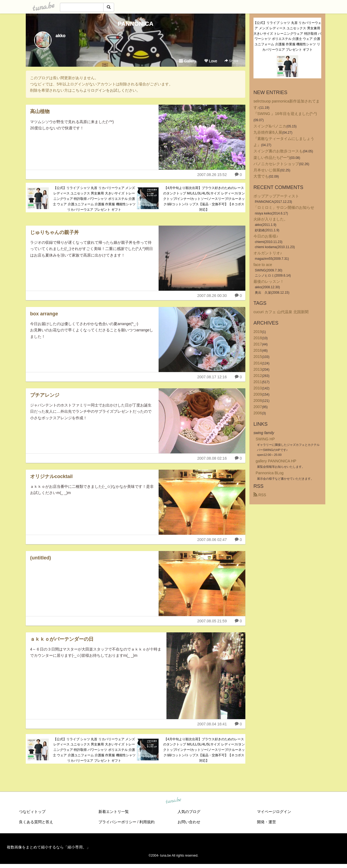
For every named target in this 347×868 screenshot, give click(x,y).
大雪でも (261, 176)
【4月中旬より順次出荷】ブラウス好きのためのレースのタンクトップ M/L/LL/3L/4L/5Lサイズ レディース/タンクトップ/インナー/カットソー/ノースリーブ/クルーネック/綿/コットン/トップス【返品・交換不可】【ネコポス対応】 (204, 199)
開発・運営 (266, 822)
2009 (258, 394)
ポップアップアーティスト (276, 196)
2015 (258, 357)
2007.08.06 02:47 (212, 540)
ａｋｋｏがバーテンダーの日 (62, 639)
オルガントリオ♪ (268, 253)
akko (60, 36)
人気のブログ (189, 812)
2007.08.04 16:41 (212, 724)
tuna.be (173, 800)
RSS (260, 495)
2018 (258, 338)
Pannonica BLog (270, 473)
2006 (258, 413)
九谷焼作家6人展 (268, 132)
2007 (258, 407)
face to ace (263, 265)
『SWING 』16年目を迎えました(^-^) (285, 114)
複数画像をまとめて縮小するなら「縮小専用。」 (49, 847)
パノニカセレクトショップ (276, 164)
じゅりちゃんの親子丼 (54, 232)
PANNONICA (136, 24)
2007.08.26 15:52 (212, 175)
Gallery (188, 61)
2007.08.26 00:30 (212, 296)
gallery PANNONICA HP (276, 461)
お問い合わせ (189, 822)
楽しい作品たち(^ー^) (272, 158)
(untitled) (41, 558)
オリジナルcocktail (51, 476)
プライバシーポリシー (117, 822)
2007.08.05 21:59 (212, 621)
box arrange (44, 314)
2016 (258, 350)
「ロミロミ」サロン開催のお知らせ (284, 207)
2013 (258, 369)
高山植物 (40, 111)
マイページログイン (274, 812)
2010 (258, 388)
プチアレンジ (45, 395)
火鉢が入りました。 (271, 219)
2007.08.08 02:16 (212, 458)
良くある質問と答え (36, 822)
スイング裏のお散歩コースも (278, 151)
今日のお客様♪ (266, 236)
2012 (258, 376)
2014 (258, 363)
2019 (258, 332)
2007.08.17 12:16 (212, 377)
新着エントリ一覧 (114, 812)
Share (231, 61)
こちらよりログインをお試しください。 (106, 90)
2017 (258, 344)
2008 (258, 401)
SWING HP (265, 439)
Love (211, 61)
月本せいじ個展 (267, 170)
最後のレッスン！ (269, 281)
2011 (258, 382)
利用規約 (147, 822)
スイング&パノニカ (270, 126)
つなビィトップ (32, 812)
